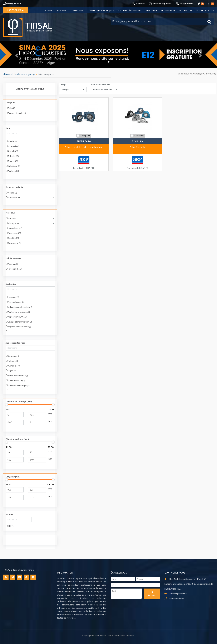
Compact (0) (13, 356)
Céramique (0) (13, 233)
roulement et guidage (25, 74)
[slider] (7, 404)
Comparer (85, 136)
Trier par (63, 85)
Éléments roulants (14, 187)
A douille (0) (12, 156)
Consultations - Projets (101, 10)
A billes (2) (11, 193)
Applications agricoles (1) (18, 312)
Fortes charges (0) (15, 302)
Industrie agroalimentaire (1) (19, 307)
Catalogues (77, 10)
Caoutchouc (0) (14, 228)
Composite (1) (13, 243)
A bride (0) (11, 141)
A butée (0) (12, 161)
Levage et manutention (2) (19, 322)
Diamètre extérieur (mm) (17, 439)
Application (11, 284)
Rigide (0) (11, 371)
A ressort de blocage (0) (18, 385)
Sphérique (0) (13, 166)
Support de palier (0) (16, 113)
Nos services (168, 10)
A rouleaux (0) (13, 198)
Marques (61, 10)
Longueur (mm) (13, 477)
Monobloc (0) (13, 366)
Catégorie (10, 103)
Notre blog (186, 10)
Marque (9, 514)
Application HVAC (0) (16, 317)
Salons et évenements (130, 10)
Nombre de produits (100, 85)
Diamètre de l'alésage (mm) (19, 402)
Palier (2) (11, 108)
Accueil (48, 10)
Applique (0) (12, 171)
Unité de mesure (13, 258)
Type (8, 128)
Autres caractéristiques (17, 343)
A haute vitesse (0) (15, 380)
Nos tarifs (151, 10)
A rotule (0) (12, 151)
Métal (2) (11, 218)
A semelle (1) (12, 146)
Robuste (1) (12, 361)
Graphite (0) (12, 238)
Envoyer (152, 594)
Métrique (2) (12, 264)
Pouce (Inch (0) (14, 269)
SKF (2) (10, 526)
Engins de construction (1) (18, 327)
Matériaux (10, 213)
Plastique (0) (12, 223)
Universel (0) (13, 297)
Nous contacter (205, 10)
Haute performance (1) (17, 376)
